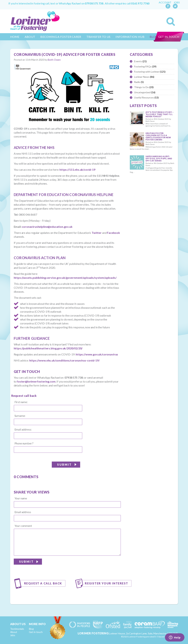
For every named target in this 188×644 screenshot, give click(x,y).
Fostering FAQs (143, 66)
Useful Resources (144, 97)
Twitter (97, 233)
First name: (21, 402)
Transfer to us (98, 37)
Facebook (113, 233)
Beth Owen (54, 60)
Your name (21, 498)
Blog (31, 629)
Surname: (20, 416)
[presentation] (94, 566)
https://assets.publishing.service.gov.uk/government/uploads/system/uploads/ (65, 278)
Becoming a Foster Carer (61, 37)
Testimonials (17, 629)
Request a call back (43, 583)
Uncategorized (142, 92)
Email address (23, 512)
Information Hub (130, 37)
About (30, 37)
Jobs (177, 2)
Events (138, 61)
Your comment (23, 526)
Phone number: (24, 443)
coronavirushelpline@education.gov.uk (47, 227)
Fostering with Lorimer (147, 72)
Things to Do (141, 87)
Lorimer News (142, 77)
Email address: (23, 429)
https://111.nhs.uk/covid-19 (77, 170)
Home (15, 37)
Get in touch (169, 37)
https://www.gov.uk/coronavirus (97, 354)
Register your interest (106, 583)
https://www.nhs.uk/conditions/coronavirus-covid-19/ (64, 360)
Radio (137, 82)
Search (171, 22)
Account (165, 2)
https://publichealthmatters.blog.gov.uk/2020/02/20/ (48, 348)
